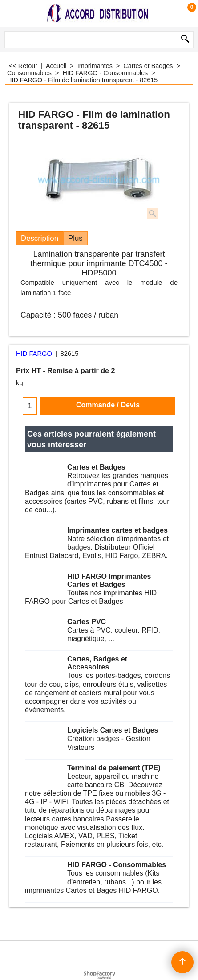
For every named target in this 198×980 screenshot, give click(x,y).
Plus (75, 238)
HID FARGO (34, 354)
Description (40, 238)
